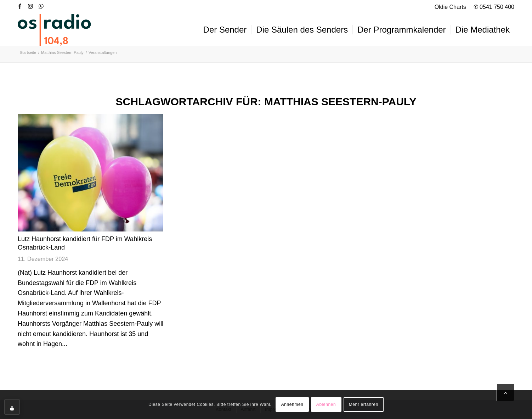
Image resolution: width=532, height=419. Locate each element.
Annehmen (292, 404)
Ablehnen (326, 404)
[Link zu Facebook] (20, 6)
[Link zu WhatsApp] (41, 6)
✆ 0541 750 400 (494, 7)
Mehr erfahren (364, 404)
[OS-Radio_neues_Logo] (54, 30)
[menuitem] (451, 7)
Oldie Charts (450, 7)
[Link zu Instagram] (30, 6)
